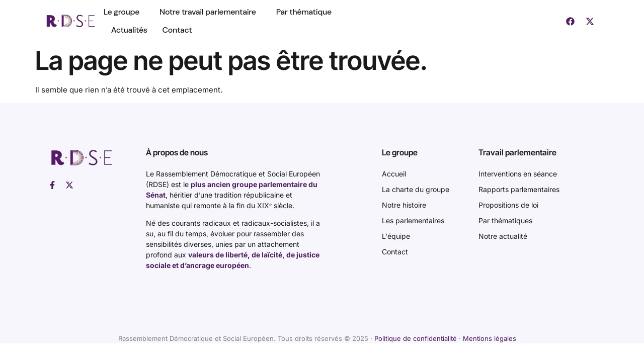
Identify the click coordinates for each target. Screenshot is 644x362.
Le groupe (124, 12)
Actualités (129, 30)
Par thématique (304, 12)
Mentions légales (490, 338)
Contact (177, 30)
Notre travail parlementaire (210, 12)
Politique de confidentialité (416, 338)
